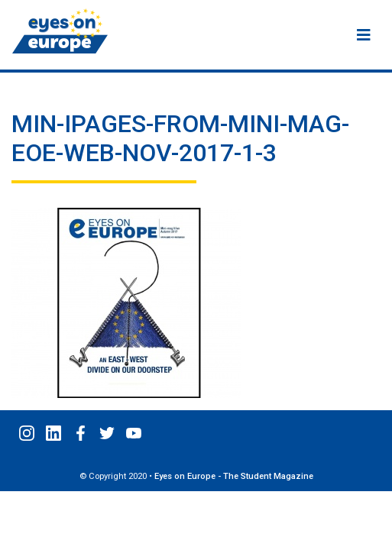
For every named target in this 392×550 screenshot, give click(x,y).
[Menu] (364, 35)
